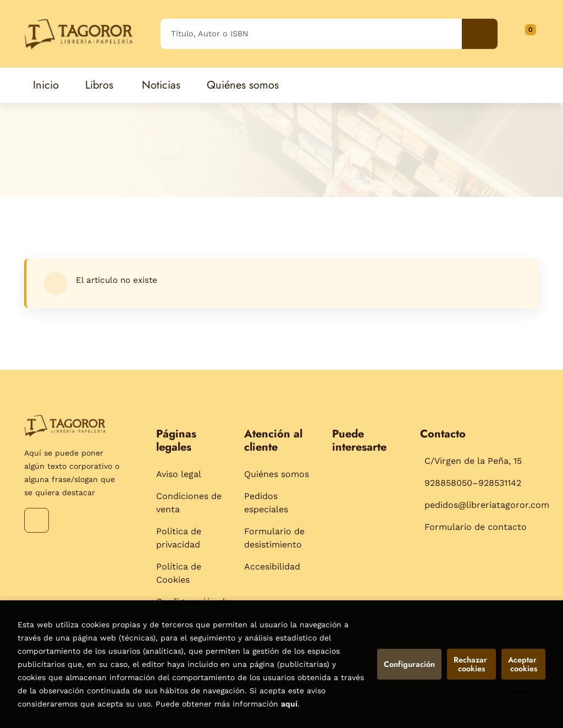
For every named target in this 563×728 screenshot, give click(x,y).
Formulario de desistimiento (274, 538)
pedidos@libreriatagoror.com (487, 505)
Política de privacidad (179, 538)
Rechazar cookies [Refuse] (471, 664)
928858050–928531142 (473, 483)
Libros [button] (99, 85)
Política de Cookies (179, 573)
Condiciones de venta (189, 503)
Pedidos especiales (266, 503)
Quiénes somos (277, 474)
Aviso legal (179, 474)
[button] (527, 34)
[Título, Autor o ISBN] (311, 34)
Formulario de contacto (476, 527)
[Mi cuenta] (536, 34)
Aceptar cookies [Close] (523, 664)
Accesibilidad (272, 566)
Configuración (409, 664)
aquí (289, 704)
